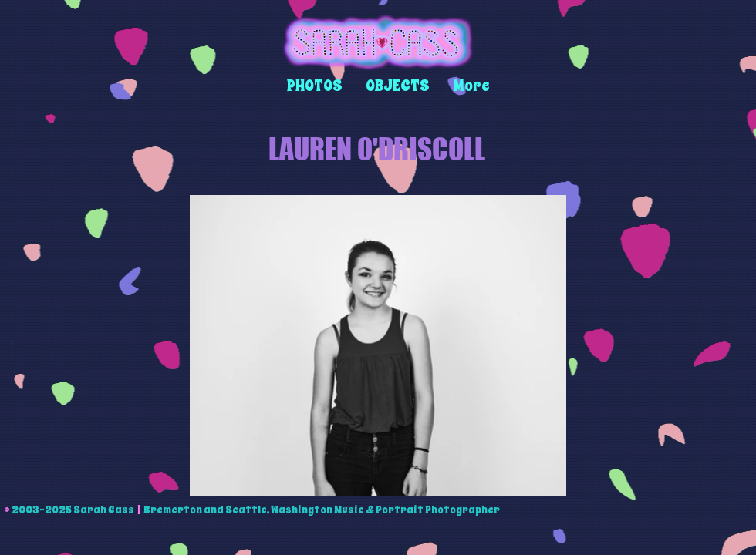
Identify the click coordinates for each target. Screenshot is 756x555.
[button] (315, 86)
